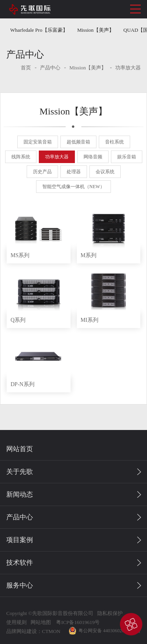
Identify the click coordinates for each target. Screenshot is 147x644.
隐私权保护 (110, 613)
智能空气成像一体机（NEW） (73, 187)
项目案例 (20, 540)
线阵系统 (21, 157)
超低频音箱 (78, 142)
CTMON (51, 631)
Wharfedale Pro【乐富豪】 (39, 30)
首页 (26, 68)
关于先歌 (20, 472)
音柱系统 (114, 142)
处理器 (74, 172)
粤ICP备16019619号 (77, 622)
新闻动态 (20, 494)
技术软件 (20, 563)
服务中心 (20, 585)
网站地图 (41, 622)
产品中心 (50, 68)
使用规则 (16, 622)
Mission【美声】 (96, 30)
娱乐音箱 (127, 157)
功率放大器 (128, 68)
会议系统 (105, 172)
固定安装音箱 (38, 142)
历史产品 (42, 172)
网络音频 (93, 157)
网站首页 (20, 449)
